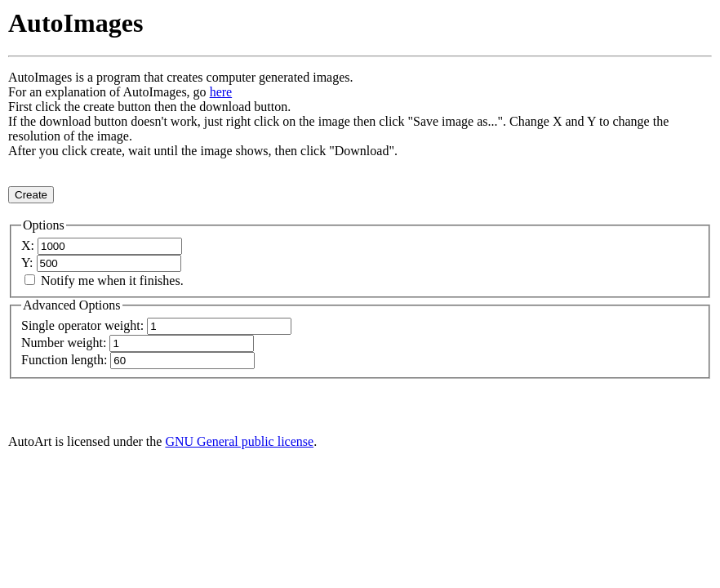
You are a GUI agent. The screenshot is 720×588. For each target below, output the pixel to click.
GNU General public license (239, 441)
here (221, 92)
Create (31, 195)
